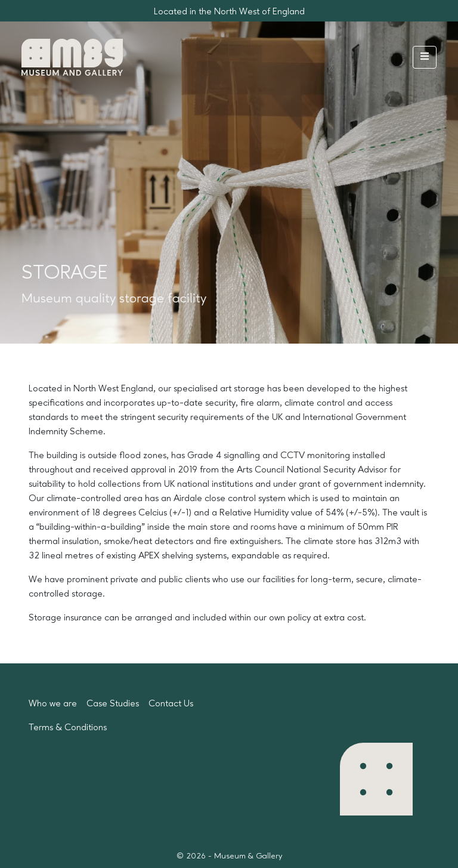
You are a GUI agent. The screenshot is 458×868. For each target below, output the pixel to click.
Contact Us (171, 704)
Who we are (53, 704)
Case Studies (113, 704)
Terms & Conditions (68, 728)
